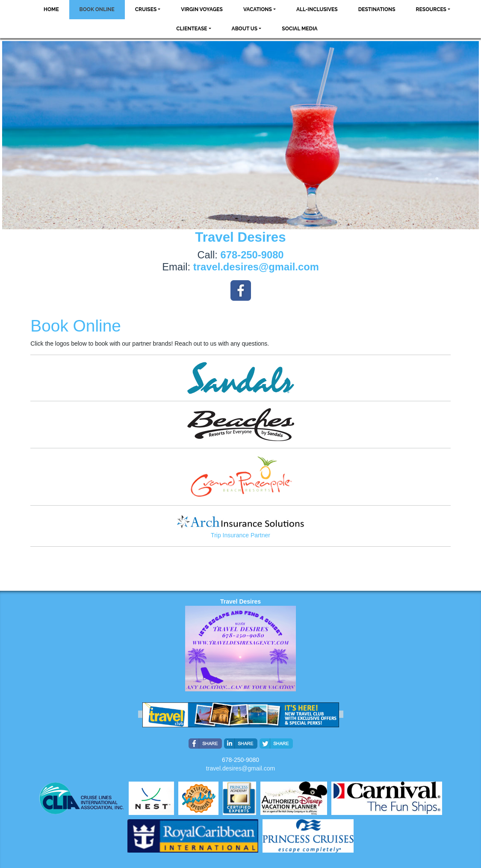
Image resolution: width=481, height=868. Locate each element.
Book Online (97, 9)
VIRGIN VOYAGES (202, 9)
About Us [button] (245, 29)
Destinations (377, 9)
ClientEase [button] (192, 29)
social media (300, 29)
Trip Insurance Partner (240, 535)
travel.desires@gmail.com (240, 768)
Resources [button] (431, 9)
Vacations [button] (258, 9)
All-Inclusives (317, 9)
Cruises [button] (146, 9)
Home (51, 9)
